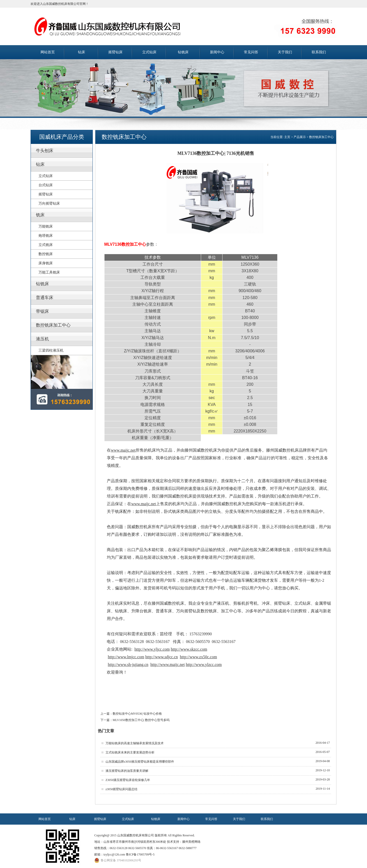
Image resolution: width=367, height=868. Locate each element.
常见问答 (251, 52)
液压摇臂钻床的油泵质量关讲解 (127, 771)
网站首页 (48, 52)
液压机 (42, 339)
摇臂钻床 (115, 52)
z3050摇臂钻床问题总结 (121, 789)
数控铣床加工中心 (53, 325)
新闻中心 (217, 52)
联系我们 (319, 52)
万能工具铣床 (49, 272)
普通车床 (45, 298)
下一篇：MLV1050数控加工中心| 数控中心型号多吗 (135, 720)
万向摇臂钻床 (49, 203)
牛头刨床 (45, 151)
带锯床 (42, 311)
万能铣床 (46, 226)
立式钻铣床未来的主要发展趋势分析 (130, 752)
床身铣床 (46, 263)
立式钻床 (149, 52)
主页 (287, 137)
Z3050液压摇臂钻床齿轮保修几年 (128, 780)
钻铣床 (183, 52)
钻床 (82, 52)
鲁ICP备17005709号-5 (140, 854)
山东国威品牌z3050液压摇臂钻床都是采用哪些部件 (140, 762)
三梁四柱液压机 (51, 350)
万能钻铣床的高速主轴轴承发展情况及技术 (135, 743)
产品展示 (300, 137)
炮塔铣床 (46, 236)
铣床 (40, 215)
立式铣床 (46, 245)
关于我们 (285, 52)
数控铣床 (46, 254)
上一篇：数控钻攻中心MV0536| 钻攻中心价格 (131, 714)
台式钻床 (46, 185)
